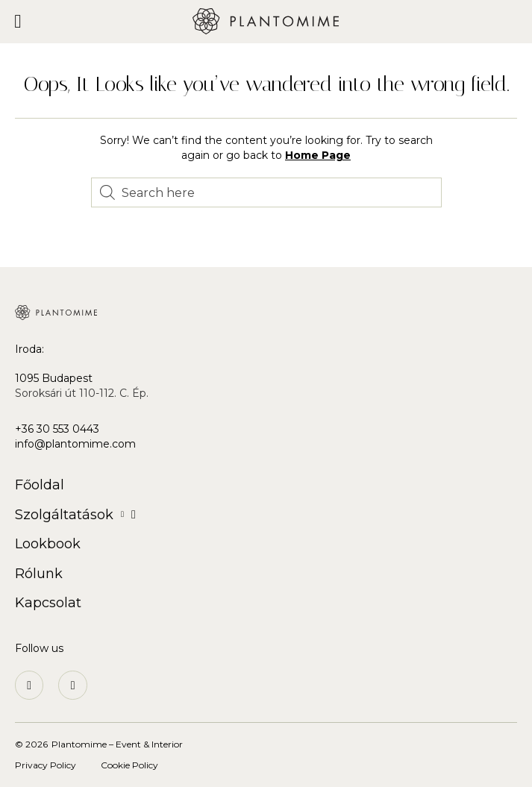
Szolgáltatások (75, 515)
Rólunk (39, 574)
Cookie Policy (129, 765)
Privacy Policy (46, 765)
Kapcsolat (48, 603)
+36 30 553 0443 (57, 429)
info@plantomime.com (75, 444)
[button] (18, 22)
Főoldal (40, 485)
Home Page (318, 155)
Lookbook (48, 544)
